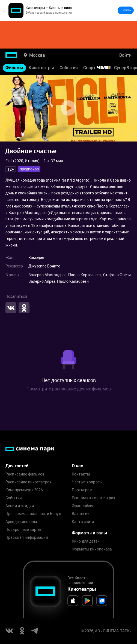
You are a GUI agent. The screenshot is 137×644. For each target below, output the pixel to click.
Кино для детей (86, 541)
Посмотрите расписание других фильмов (69, 389)
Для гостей (17, 466)
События (69, 68)
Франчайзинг (84, 506)
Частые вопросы (87, 482)
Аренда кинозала (21, 522)
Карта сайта (83, 522)
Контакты (81, 474)
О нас (77, 466)
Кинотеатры (41, 68)
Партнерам (82, 490)
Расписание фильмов (25, 474)
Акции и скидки (20, 506)
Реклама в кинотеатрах (93, 498)
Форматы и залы (89, 533)
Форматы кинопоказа (92, 549)
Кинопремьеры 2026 (24, 490)
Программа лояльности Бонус (33, 514)
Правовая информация (27, 538)
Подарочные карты (23, 530)
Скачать (126, 10)
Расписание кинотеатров (29, 482)
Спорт (100, 68)
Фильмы (14, 68)
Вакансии (81, 514)
